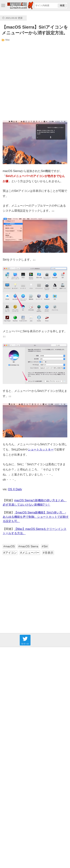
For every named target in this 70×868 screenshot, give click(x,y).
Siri (46, 546)
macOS (10, 546)
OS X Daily (15, 489)
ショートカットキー (41, 449)
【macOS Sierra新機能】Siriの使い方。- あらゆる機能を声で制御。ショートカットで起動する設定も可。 (36, 517)
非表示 (49, 553)
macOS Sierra (29, 546)
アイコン (11, 553)
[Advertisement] (34, 81)
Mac (8, 40)
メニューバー (31, 553)
